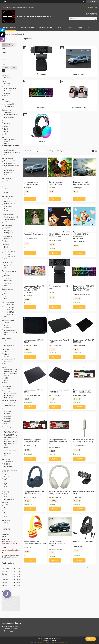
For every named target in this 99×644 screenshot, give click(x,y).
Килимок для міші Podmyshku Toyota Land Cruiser (57, 544)
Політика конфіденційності (60, 642)
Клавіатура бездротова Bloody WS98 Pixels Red (82, 391)
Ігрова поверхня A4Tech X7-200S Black (84, 341)
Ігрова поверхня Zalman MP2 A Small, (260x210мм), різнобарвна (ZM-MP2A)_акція (84, 235)
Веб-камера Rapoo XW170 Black (58, 287)
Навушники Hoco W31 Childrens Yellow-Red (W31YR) (35, 543)
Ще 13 (6, 447)
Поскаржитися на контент (44, 642)
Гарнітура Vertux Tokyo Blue (83, 542)
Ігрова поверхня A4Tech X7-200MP (34, 391)
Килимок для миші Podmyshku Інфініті (31, 183)
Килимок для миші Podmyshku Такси (56, 183)
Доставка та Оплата (27, 28)
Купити (30, 199)
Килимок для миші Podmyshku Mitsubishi (81, 183)
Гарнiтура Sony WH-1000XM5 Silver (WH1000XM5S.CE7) (59, 493)
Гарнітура (41, 141)
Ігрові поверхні (79, 74)
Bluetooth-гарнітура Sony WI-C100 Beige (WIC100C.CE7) (84, 441)
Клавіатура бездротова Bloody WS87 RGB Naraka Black (58, 442)
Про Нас (60, 28)
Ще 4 (6, 335)
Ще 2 (6, 175)
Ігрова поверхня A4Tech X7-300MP (59, 341)
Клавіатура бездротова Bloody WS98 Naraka (33, 441)
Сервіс (4, 52)
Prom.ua (59, 638)
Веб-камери (41, 74)
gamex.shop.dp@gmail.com (11, 550)
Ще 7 (6, 155)
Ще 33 (6, 193)
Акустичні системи (79, 108)
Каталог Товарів (8, 28)
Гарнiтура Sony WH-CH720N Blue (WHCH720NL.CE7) (34, 493)
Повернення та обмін (11, 626)
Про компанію (8, 631)
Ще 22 (6, 211)
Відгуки (80, 28)
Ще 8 (6, 517)
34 (93, 567)
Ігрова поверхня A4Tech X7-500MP (34, 341)
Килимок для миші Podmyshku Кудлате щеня (34, 233)
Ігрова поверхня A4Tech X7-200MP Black (59, 391)
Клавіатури (41, 108)
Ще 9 (6, 285)
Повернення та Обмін (45, 28)
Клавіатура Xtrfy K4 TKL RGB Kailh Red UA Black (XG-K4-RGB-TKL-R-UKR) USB (84, 288)
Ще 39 (6, 95)
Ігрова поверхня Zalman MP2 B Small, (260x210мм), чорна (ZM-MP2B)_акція (60, 234)
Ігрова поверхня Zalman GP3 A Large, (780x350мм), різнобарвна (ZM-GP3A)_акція (35, 289)
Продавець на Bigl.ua (50, 640)
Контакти (70, 28)
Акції (4, 49)
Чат (91, 639)
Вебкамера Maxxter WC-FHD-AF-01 (84, 493)
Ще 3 (6, 423)
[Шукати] (95, 19)
